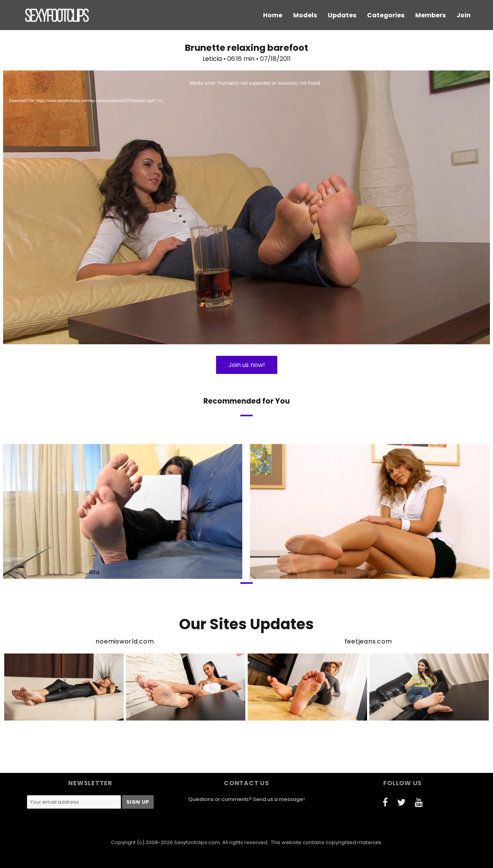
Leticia (212, 59)
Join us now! (247, 365)
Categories (386, 15)
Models (305, 15)
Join (464, 15)
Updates (342, 15)
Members (430, 15)
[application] (246, 207)
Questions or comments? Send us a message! (246, 799)
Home (273, 15)
